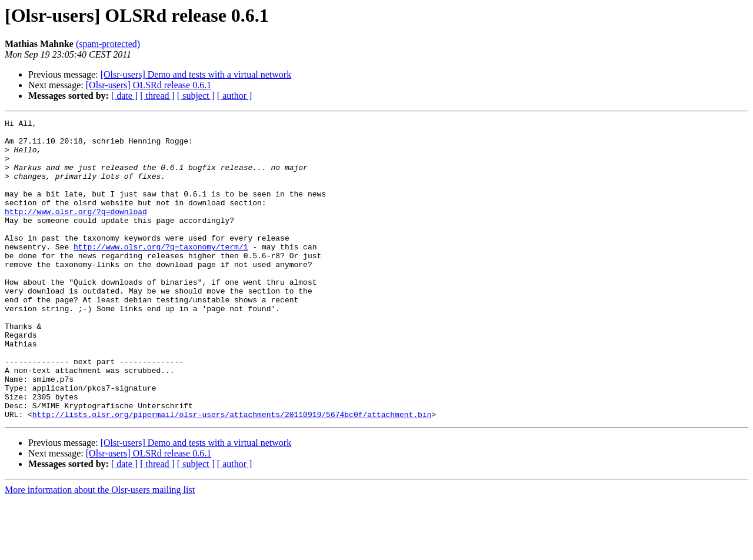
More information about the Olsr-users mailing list (100, 550)
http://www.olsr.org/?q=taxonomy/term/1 (161, 273)
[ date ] (124, 96)
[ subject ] (196, 96)
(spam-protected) (108, 44)
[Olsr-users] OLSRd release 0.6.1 (149, 85)
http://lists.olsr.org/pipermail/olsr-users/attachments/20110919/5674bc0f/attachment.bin (232, 474)
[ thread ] (157, 96)
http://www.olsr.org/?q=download (76, 231)
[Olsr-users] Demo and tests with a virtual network (196, 74)
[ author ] (235, 96)
